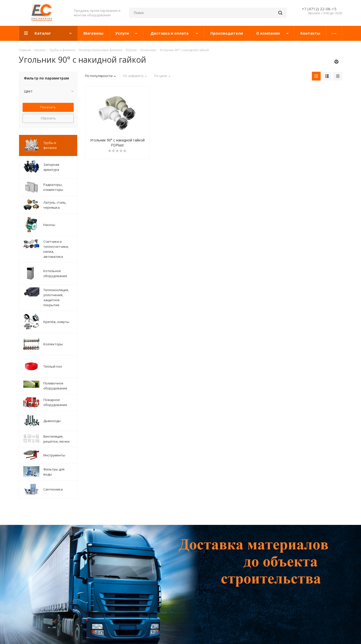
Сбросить (48, 118)
